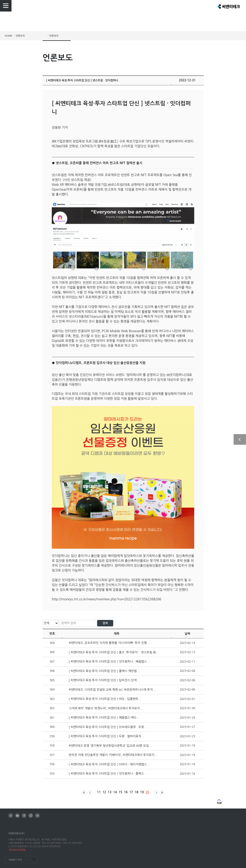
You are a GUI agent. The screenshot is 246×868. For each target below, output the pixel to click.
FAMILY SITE (15, 860)
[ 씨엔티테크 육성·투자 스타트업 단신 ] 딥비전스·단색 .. (104, 680)
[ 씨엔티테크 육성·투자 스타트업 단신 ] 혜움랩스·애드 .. (104, 718)
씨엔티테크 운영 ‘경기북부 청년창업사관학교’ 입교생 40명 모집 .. (110, 746)
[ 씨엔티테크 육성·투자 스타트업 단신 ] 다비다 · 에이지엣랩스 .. (109, 764)
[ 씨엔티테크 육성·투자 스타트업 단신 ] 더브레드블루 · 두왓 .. (108, 727)
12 (104, 792)
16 (126, 792)
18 (137, 792)
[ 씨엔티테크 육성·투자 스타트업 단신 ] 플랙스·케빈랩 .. (104, 671)
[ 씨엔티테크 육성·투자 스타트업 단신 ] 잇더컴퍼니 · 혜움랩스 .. (109, 662)
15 (120, 792)
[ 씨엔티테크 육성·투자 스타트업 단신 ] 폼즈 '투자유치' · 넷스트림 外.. (113, 652)
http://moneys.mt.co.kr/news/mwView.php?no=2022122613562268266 (107, 599)
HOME (9, 36)
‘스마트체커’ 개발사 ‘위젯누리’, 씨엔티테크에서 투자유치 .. (106, 708)
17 (131, 792)
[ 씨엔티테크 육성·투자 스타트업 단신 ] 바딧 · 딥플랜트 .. (105, 699)
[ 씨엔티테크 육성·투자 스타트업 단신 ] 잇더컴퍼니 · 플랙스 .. (108, 774)
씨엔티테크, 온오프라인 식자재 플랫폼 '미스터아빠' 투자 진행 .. (109, 643)
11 (99, 792)
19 (142, 792)
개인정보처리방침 (17, 850)
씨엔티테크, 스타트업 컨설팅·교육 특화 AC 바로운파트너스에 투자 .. (112, 690)
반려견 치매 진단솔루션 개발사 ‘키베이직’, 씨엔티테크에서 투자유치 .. (113, 755)
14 (115, 792)
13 (110, 792)
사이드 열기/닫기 (240, 439)
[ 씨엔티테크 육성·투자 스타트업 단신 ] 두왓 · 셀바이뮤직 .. (106, 736)
